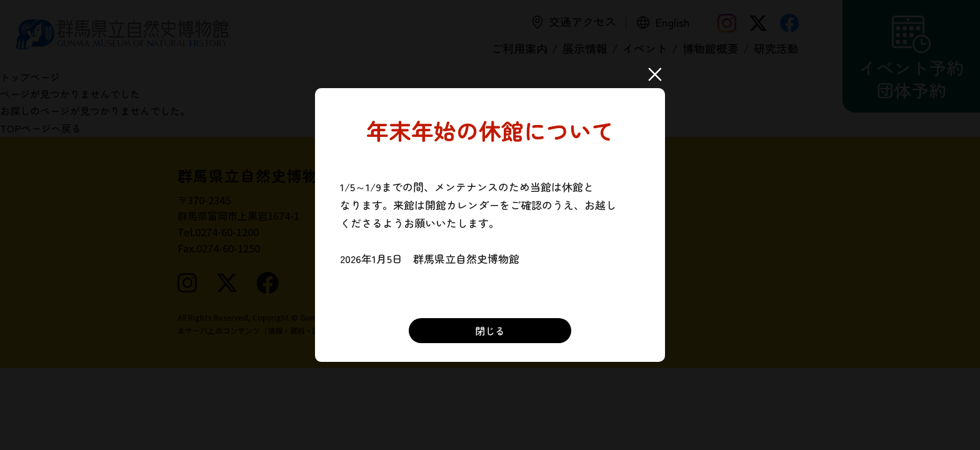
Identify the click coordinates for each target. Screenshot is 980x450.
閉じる (490, 331)
